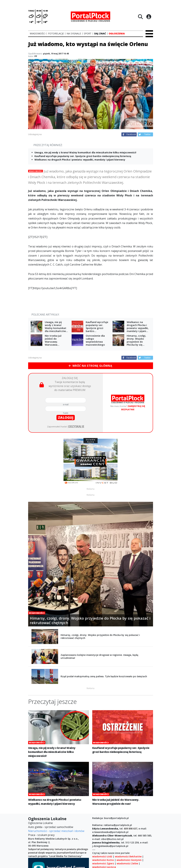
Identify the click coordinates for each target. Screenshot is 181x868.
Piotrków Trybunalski (134, 856)
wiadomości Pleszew (129, 838)
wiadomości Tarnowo (105, 863)
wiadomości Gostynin (129, 817)
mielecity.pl (114, 849)
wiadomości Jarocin (127, 831)
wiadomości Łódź (102, 814)
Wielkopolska (131, 842)
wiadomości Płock (102, 831)
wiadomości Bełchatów (128, 814)
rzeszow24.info (132, 849)
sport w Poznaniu (127, 859)
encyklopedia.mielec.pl (105, 852)
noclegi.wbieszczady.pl (105, 856)
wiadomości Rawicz (103, 838)
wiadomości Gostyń (104, 835)
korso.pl (146, 842)
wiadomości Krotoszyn (131, 835)
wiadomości (116, 842)
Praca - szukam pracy (41, 792)
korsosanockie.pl (131, 845)
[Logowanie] (149, 17)
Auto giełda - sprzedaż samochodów (51, 784)
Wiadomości (36, 171)
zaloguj (66, 417)
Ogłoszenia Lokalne (40, 780)
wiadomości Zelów (127, 821)
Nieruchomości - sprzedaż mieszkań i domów (56, 788)
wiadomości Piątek (103, 859)
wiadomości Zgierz (103, 821)
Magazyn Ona (100, 842)
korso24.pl (98, 849)
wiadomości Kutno (103, 817)
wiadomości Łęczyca (104, 824)
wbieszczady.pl (130, 852)
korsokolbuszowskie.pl (105, 845)
